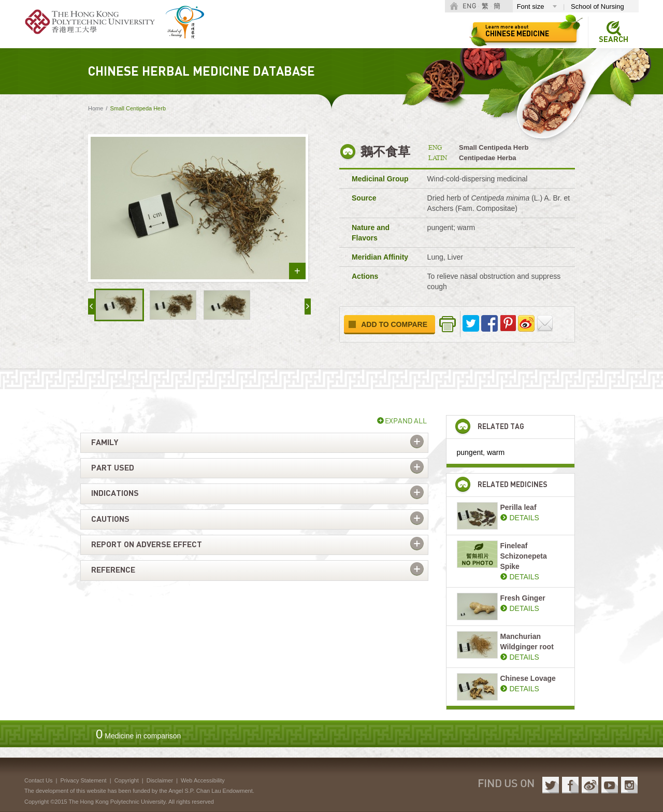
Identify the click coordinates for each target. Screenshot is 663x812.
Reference (113, 570)
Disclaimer (160, 780)
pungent (470, 452)
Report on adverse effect (147, 545)
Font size (531, 6)
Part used (113, 468)
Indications (115, 493)
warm (496, 452)
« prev (91, 307)
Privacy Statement (83, 780)
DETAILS (524, 518)
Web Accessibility (203, 780)
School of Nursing (597, 6)
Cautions (110, 519)
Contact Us (38, 780)
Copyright (127, 780)
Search (614, 40)
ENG (469, 6)
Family (105, 443)
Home (96, 108)
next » (308, 307)
